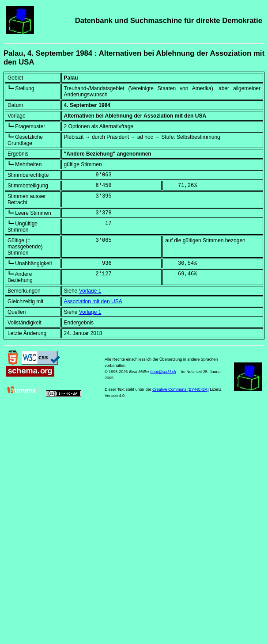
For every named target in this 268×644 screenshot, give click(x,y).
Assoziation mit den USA (93, 301)
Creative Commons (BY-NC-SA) (181, 389)
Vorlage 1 (90, 291)
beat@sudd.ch (163, 372)
